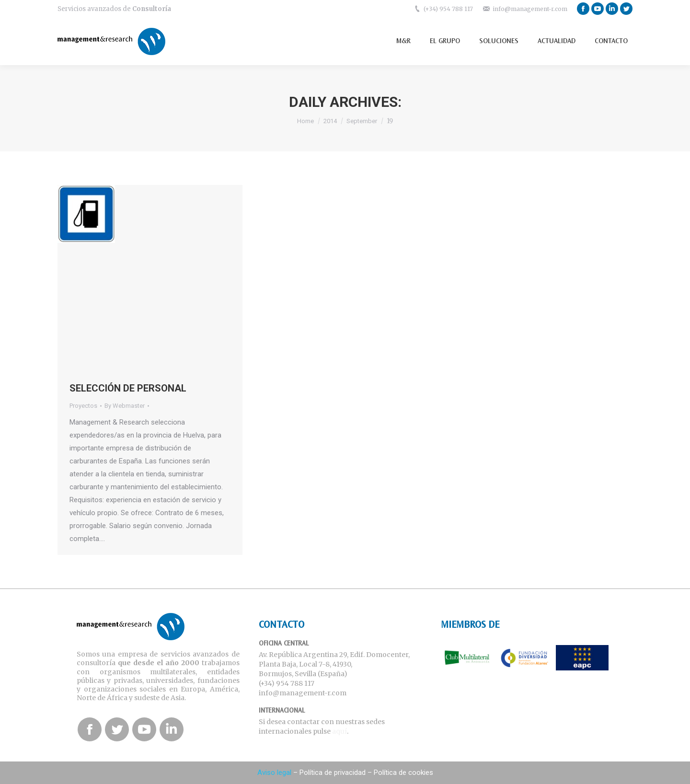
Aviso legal (274, 772)
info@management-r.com (530, 9)
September (362, 121)
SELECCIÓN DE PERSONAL (128, 388)
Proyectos (83, 406)
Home (305, 121)
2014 (330, 121)
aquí (339, 731)
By (125, 406)
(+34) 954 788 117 (448, 9)
